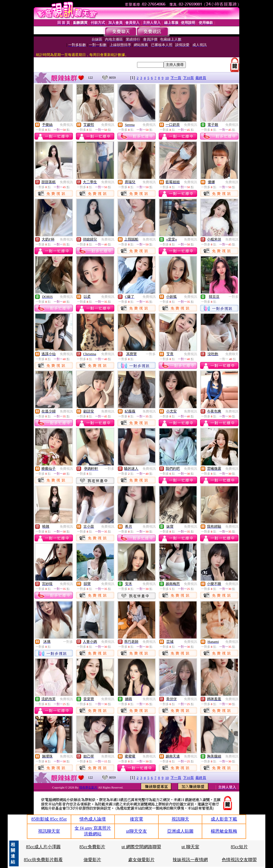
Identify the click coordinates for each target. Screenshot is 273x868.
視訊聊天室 (49, 831)
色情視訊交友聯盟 (239, 860)
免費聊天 (232, 354)
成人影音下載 (224, 819)
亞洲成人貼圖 (180, 831)
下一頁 (176, 78)
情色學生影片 (89, 787)
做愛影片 (92, 860)
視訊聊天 (180, 819)
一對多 (234, 297)
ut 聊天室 (190, 847)
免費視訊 (66, 125)
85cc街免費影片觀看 (43, 860)
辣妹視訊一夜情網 (190, 860)
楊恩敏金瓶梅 (224, 831)
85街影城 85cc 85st (49, 819)
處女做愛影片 (141, 860)
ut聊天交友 (136, 831)
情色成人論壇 (93, 819)
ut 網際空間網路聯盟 (141, 847)
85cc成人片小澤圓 (43, 847)
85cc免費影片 (92, 847)
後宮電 (136, 819)
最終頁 (201, 78)
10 (167, 78)
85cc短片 (239, 847)
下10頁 (188, 78)
